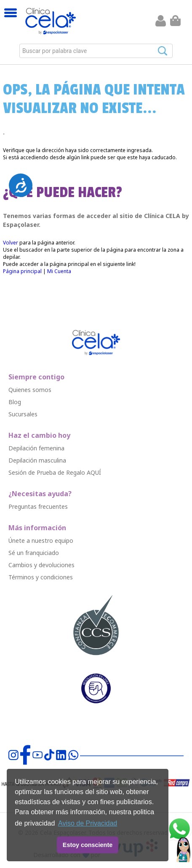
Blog (15, 402)
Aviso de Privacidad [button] (88, 823)
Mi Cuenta (59, 271)
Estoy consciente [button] (88, 845)
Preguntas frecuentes (38, 506)
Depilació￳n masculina (37, 460)
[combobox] (96, 51)
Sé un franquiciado (34, 553)
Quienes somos (30, 390)
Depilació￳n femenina (36, 448)
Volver (11, 243)
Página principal (22, 271)
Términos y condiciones (41, 577)
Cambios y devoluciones (41, 565)
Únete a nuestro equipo (41, 541)
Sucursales (23, 414)
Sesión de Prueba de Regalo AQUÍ (55, 472)
